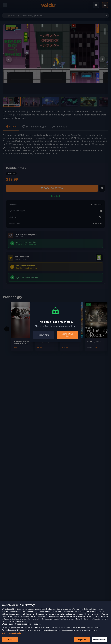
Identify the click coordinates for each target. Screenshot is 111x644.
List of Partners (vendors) (13, 636)
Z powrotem (44, 335)
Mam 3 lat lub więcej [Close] (67, 335)
